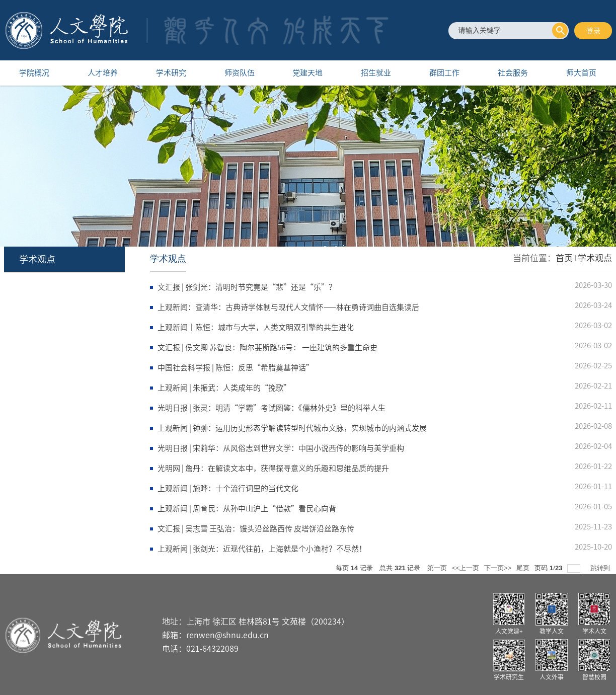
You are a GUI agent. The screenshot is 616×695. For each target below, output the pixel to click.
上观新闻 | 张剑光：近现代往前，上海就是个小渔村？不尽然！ (262, 549)
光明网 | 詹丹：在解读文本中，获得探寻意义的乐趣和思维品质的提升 (273, 468)
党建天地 (307, 73)
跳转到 (601, 568)
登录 (593, 31)
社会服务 (513, 73)
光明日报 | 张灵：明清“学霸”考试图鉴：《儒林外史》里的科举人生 (272, 408)
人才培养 (103, 73)
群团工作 (444, 73)
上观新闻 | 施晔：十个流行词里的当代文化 (228, 488)
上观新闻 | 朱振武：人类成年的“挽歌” (224, 388)
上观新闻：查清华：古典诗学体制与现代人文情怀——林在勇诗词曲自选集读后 (288, 307)
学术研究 (171, 73)
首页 (564, 258)
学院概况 (34, 73)
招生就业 (376, 73)
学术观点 (595, 258)
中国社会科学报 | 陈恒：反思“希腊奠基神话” (236, 368)
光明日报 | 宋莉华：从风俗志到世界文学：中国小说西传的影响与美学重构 (281, 448)
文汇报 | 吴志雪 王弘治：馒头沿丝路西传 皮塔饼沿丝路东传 (256, 529)
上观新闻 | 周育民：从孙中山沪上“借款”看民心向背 (247, 509)
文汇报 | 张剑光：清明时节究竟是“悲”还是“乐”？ (247, 287)
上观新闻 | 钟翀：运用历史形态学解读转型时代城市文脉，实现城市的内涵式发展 (292, 428)
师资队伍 (240, 73)
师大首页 (581, 73)
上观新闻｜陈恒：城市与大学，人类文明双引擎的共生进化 (256, 327)
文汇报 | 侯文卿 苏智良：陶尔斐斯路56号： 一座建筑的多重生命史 (267, 347)
